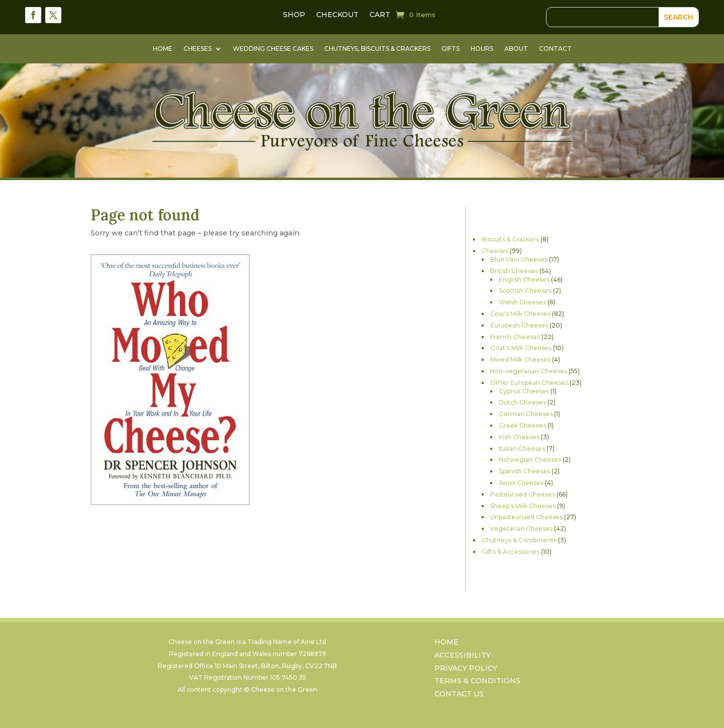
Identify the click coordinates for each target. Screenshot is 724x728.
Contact (555, 49)
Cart (380, 15)
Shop (294, 15)
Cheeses (198, 49)
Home (163, 49)
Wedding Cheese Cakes (273, 49)
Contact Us (459, 695)
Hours (482, 49)
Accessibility (463, 656)
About (516, 49)
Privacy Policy (466, 669)
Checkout (337, 15)
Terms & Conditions (477, 682)
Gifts (450, 49)
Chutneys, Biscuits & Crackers (377, 49)
